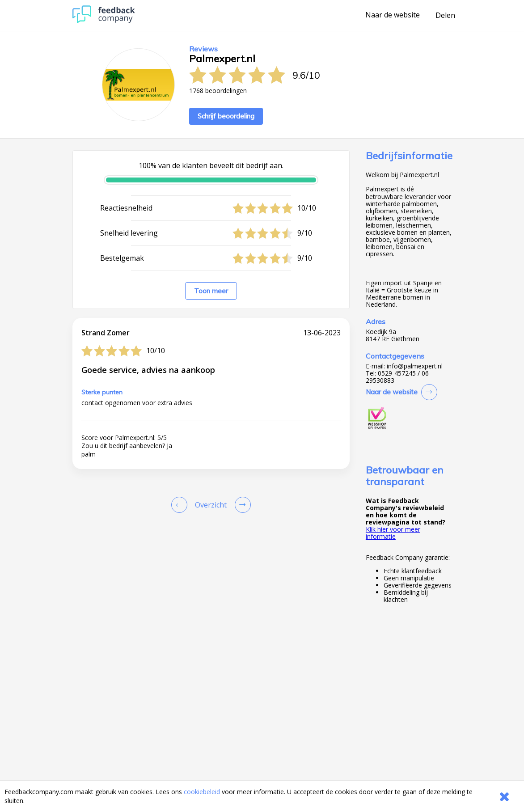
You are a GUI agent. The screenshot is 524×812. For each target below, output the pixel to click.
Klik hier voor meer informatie (393, 533)
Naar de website (393, 15)
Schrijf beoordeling (226, 116)
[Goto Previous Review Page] (181, 505)
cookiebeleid (202, 792)
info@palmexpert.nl (415, 366)
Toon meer (211, 291)
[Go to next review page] (241, 505)
